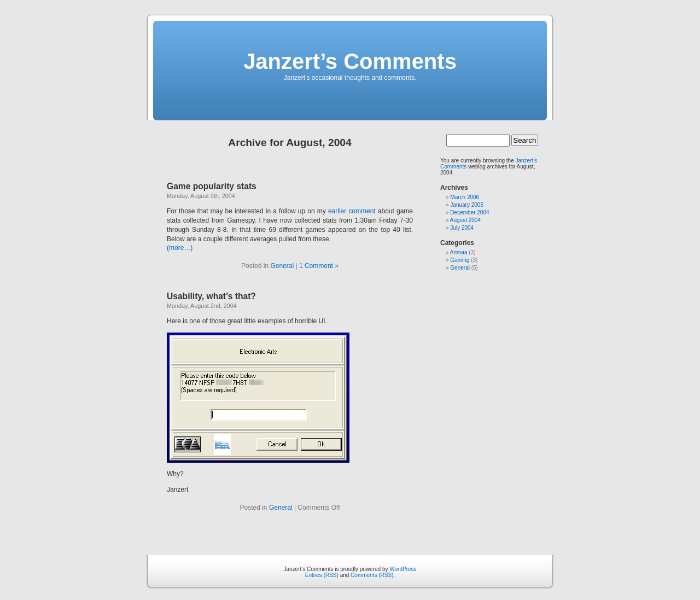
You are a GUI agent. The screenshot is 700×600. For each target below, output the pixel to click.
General (282, 266)
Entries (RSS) (322, 575)
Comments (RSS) (372, 575)
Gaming (460, 260)
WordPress (403, 569)
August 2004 (465, 220)
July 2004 (462, 228)
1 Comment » (319, 266)
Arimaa (459, 252)
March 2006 (465, 197)
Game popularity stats (212, 186)
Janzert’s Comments (350, 61)
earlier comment (352, 211)
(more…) (180, 248)
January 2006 (467, 205)
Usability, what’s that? (211, 296)
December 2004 (469, 212)
